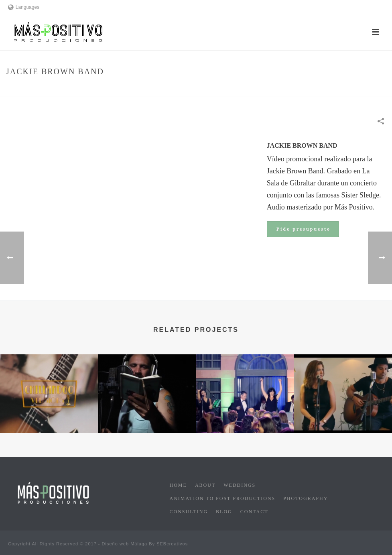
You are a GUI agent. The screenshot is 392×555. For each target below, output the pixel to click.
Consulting (189, 512)
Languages (24, 7)
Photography (306, 498)
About (205, 485)
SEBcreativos (172, 544)
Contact (254, 512)
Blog (224, 512)
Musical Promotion (298, 88)
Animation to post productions (223, 498)
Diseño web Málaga (125, 544)
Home (260, 88)
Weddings (240, 485)
